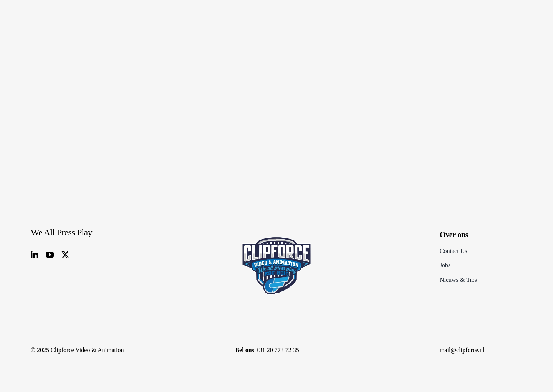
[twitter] (65, 255)
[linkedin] (35, 255)
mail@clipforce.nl (462, 350)
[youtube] (50, 255)
